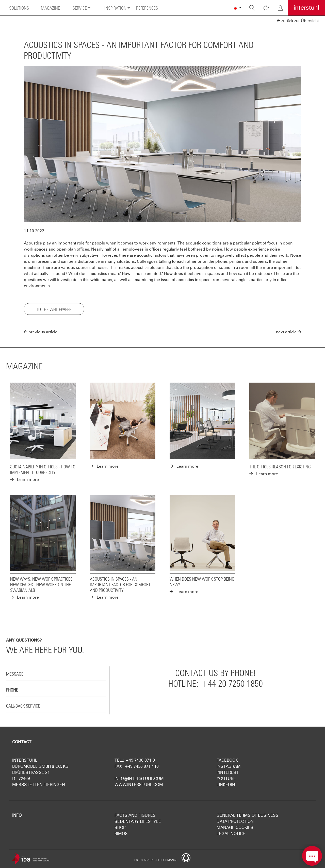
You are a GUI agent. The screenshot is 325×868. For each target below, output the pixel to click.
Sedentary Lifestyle (138, 821)
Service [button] (80, 7)
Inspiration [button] (115, 7)
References (147, 7)
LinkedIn (226, 785)
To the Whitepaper (54, 309)
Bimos (121, 834)
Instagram (229, 766)
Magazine (50, 7)
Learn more (25, 479)
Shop (120, 828)
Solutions (19, 7)
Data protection (235, 821)
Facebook (227, 760)
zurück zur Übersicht (298, 21)
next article (289, 332)
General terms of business (248, 815)
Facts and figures (135, 815)
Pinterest (228, 772)
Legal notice (231, 834)
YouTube (226, 779)
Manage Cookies (235, 828)
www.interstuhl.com (139, 785)
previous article (41, 332)
